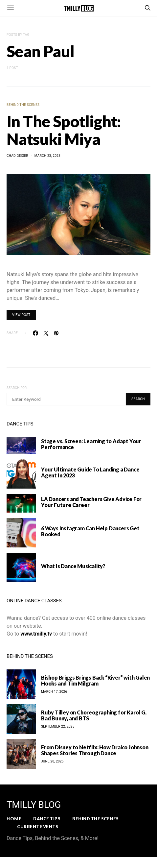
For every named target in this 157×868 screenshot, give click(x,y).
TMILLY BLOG (34, 805)
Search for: (17, 388)
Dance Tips (47, 819)
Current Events (38, 827)
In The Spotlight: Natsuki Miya (64, 130)
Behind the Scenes (23, 105)
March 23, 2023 (47, 156)
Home (14, 819)
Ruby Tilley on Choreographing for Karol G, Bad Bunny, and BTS (94, 715)
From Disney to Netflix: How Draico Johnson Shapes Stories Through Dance (95, 750)
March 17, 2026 (54, 692)
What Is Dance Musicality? (73, 566)
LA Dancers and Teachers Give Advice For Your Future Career (91, 502)
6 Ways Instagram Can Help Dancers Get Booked (90, 531)
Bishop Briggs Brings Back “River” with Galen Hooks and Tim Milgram (95, 680)
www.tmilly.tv (36, 634)
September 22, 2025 (58, 726)
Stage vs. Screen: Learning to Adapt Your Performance (91, 444)
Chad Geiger (17, 156)
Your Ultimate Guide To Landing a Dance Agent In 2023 (90, 472)
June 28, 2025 (52, 761)
